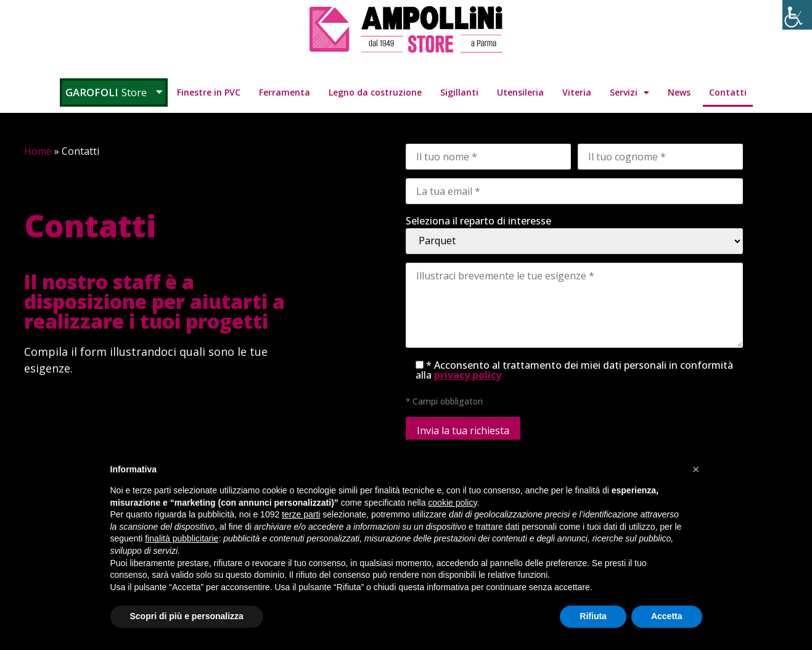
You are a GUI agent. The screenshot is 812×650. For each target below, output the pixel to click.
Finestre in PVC (209, 92)
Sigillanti (459, 92)
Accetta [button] (667, 616)
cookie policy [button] (452, 503)
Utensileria (520, 92)
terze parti (301, 514)
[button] (696, 469)
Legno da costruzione (375, 92)
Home (38, 151)
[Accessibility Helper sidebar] (797, 15)
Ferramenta (285, 92)
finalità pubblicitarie (182, 538)
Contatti (728, 92)
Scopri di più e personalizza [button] (187, 616)
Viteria (577, 92)
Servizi (630, 93)
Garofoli (114, 92)
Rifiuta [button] (593, 616)
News (679, 92)
